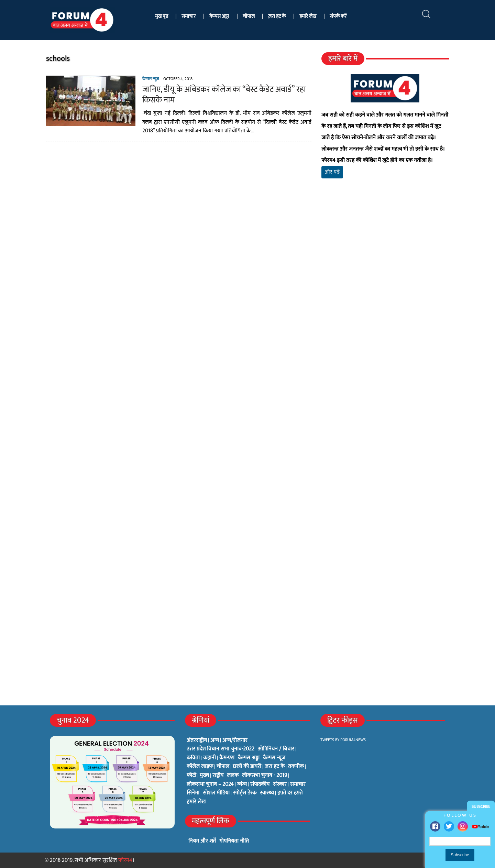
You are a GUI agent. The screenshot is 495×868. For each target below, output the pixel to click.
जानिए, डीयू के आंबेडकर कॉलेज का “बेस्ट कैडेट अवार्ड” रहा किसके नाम (223, 95)
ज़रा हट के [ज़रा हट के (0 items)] (275, 767)
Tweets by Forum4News (343, 740)
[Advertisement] (386, 265)
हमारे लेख (308, 16)
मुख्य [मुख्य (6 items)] (204, 776)
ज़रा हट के (277, 16)
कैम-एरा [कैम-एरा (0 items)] (227, 758)
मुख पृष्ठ (162, 16)
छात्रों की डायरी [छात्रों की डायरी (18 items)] (247, 767)
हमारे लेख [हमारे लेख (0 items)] (196, 802)
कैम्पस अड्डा (219, 16)
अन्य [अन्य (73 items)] (215, 740)
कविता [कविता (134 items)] (193, 758)
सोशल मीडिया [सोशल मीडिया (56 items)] (216, 793)
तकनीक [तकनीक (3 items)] (296, 767)
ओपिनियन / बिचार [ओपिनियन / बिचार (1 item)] (276, 749)
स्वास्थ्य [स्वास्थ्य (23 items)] (267, 793)
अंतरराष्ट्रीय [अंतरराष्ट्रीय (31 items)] (197, 740)
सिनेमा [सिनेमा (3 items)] (193, 793)
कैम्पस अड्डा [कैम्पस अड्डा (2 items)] (249, 758)
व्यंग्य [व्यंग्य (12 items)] (242, 784)
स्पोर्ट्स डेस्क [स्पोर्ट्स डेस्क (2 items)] (245, 793)
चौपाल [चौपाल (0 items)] (223, 767)
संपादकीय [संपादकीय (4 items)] (260, 784)
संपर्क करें (338, 16)
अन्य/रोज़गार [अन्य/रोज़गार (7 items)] (235, 740)
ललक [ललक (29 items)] (233, 776)
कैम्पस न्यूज (149, 79)
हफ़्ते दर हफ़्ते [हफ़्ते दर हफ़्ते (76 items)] (290, 793)
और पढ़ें (333, 172)
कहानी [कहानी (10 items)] (210, 758)
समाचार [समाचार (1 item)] (298, 784)
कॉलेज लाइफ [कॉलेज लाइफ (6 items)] (200, 767)
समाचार (189, 16)
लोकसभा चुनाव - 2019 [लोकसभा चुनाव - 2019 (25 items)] (265, 776)
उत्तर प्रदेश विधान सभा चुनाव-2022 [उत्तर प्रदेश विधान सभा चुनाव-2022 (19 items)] (221, 749)
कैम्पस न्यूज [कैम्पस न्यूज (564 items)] (274, 758)
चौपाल (249, 16)
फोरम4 (125, 860)
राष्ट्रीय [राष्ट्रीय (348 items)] (218, 776)
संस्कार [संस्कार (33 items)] (280, 784)
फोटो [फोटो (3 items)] (191, 776)
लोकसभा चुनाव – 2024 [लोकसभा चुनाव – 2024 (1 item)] (210, 784)
